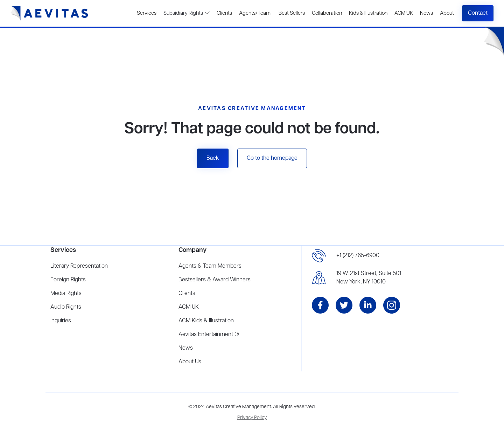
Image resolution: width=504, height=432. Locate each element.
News (426, 13)
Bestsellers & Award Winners (215, 280)
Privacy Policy (252, 418)
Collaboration (327, 13)
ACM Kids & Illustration (206, 321)
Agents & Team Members (210, 266)
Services (147, 13)
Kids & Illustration (368, 13)
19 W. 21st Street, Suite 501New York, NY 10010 (369, 278)
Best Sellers (291, 13)
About (447, 13)
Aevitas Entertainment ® (209, 335)
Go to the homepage (272, 158)
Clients (224, 13)
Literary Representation (79, 266)
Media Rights (66, 294)
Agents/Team (255, 13)
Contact (478, 13)
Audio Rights (66, 307)
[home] (50, 13)
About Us (190, 362)
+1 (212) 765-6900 (358, 256)
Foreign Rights (68, 280)
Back (213, 158)
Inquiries (61, 321)
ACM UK (404, 13)
